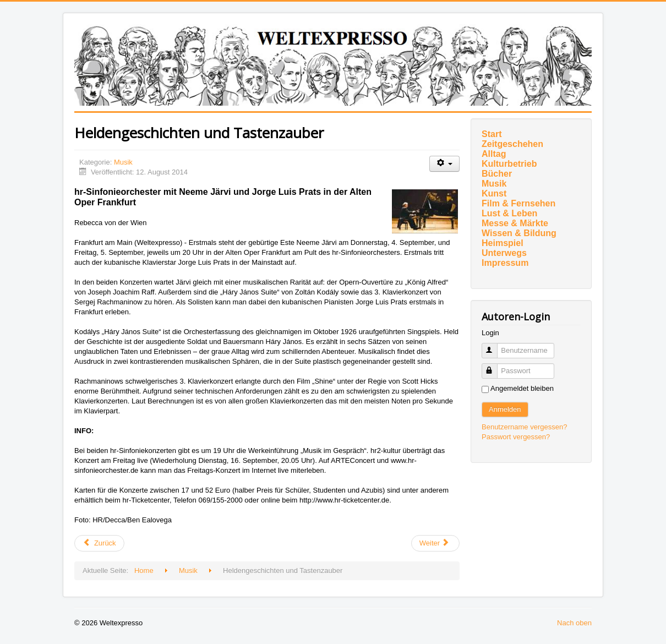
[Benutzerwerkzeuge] (444, 164)
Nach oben (574, 623)
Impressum (505, 263)
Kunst (494, 193)
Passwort (495, 366)
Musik (123, 162)
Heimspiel (503, 243)
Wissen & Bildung (519, 233)
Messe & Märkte (515, 223)
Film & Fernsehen (518, 203)
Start (492, 134)
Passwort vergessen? (516, 437)
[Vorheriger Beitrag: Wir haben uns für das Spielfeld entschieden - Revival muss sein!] (99, 543)
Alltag (494, 154)
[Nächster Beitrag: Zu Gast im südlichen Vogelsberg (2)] (435, 543)
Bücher (497, 174)
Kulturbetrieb (509, 164)
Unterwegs (504, 253)
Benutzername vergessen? (524, 427)
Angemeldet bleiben (522, 388)
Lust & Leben (509, 213)
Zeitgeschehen (512, 144)
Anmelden (505, 409)
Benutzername (495, 346)
